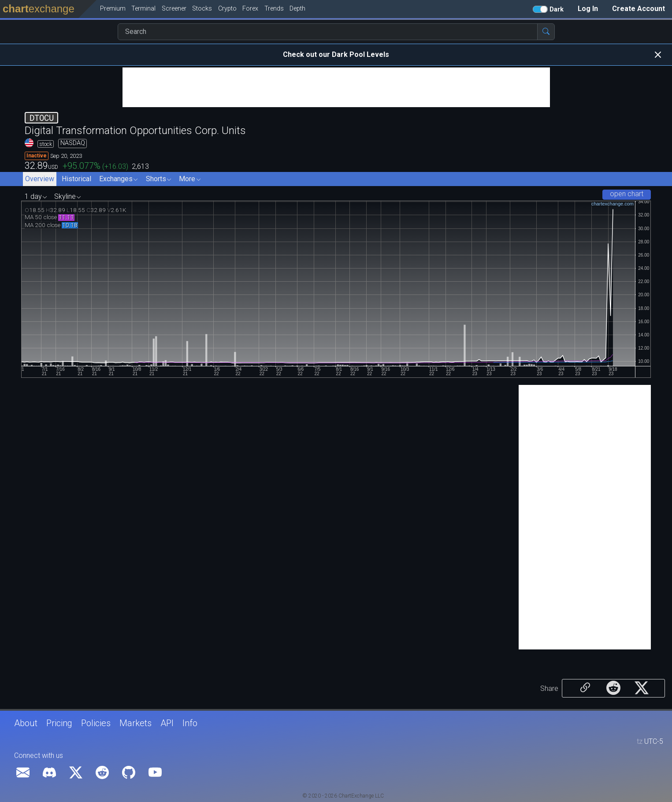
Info (190, 723)
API (167, 723)
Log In (588, 9)
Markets (136, 723)
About (26, 723)
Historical (76, 179)
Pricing (59, 723)
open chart (627, 194)
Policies (96, 723)
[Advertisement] (336, 87)
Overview (40, 179)
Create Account (639, 9)
